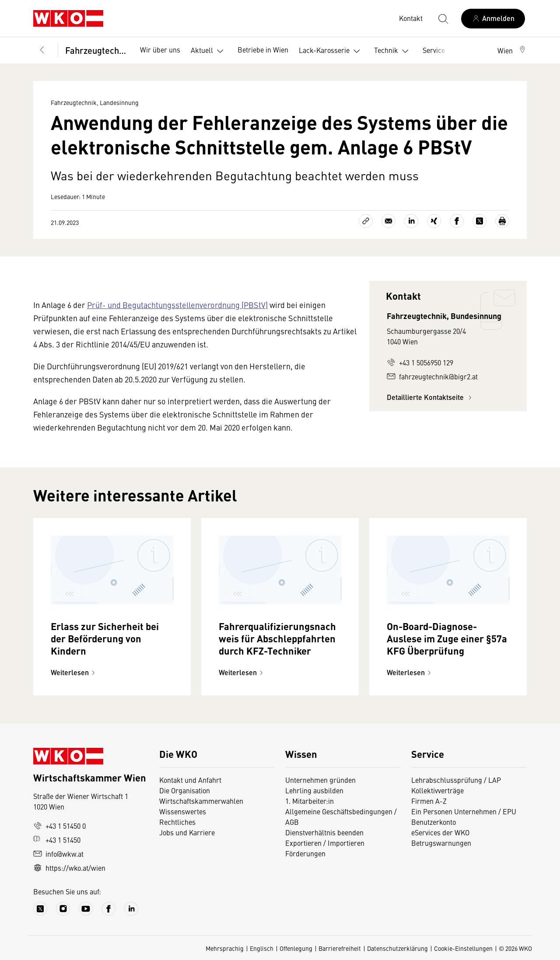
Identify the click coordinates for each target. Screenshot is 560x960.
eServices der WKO (440, 832)
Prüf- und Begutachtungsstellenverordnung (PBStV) (177, 305)
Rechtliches (177, 822)
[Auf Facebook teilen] (457, 221)
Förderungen (305, 853)
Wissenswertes (183, 811)
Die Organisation (185, 790)
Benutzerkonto (434, 822)
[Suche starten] (443, 18)
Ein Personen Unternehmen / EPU (464, 811)
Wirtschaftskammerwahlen (201, 801)
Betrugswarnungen (441, 843)
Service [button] (441, 51)
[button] (512, 50)
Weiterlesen (74, 672)
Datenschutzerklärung (397, 948)
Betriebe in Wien (263, 49)
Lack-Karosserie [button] (331, 51)
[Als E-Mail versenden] (388, 221)
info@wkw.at (58, 854)
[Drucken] (502, 221)
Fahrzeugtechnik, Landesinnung (96, 50)
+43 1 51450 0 (59, 826)
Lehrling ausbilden (314, 790)
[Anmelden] (493, 19)
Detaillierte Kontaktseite (430, 397)
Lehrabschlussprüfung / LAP (456, 780)
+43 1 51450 (57, 840)
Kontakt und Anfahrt (190, 780)
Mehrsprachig (225, 948)
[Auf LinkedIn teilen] (411, 221)
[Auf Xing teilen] (434, 221)
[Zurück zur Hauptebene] (42, 50)
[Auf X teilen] (479, 221)
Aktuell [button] (209, 51)
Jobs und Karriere (187, 832)
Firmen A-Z (429, 801)
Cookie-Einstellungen (463, 948)
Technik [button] (393, 51)
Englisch (262, 948)
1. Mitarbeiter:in (310, 801)
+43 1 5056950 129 (420, 362)
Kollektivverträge (437, 790)
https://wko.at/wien (69, 868)
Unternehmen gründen (320, 780)
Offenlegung (296, 948)
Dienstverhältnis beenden (324, 832)
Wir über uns (160, 49)
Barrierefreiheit (340, 948)
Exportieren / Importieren (325, 843)
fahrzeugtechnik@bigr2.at (432, 376)
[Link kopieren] (366, 221)
